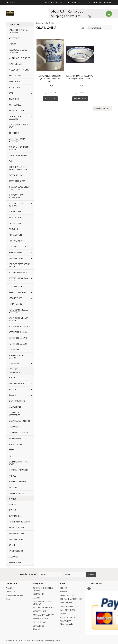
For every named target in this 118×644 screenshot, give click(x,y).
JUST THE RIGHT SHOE (18, 272)
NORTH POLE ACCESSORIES (20, 326)
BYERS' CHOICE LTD (17, 528)
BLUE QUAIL (15, 369)
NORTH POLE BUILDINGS (19, 332)
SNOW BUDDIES (15, 407)
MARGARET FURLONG (17, 292)
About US (58, 11)
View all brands (15, 563)
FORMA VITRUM (15, 235)
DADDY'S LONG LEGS (17, 181)
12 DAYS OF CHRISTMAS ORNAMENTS (19, 31)
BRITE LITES (14, 133)
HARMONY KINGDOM (17, 258)
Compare (52, 93)
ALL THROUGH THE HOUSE (19, 58)
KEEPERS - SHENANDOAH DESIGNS (19, 279)
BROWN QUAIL (15, 373)
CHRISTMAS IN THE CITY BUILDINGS (19, 148)
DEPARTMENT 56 (16, 516)
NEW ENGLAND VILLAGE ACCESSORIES (18, 311)
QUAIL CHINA (14, 364)
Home (39, 23)
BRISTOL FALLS (15, 105)
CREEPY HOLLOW (16, 175)
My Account (72, 2)
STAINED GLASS (15, 444)
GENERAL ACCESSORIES (18, 247)
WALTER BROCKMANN (17, 482)
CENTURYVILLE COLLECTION (15, 118)
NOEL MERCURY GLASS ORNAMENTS (18, 51)
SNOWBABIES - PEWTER (18, 433)
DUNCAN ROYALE (15, 212)
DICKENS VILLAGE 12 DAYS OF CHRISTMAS (20, 188)
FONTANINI (13, 229)
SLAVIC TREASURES (17, 401)
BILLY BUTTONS (15, 81)
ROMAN (12, 378)
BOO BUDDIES (14, 87)
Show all (37, 629)
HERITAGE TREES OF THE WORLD (19, 265)
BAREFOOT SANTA (16, 76)
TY (10, 456)
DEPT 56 (12, 504)
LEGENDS (12, 44)
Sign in (95, 2)
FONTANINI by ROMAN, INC (19, 522)
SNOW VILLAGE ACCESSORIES (15, 414)
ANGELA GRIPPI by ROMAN (19, 70)
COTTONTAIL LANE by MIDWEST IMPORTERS (18, 168)
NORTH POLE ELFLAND (18, 344)
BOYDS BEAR (14, 99)
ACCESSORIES (14, 38)
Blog (88, 16)
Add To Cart (50, 99)
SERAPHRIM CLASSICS (18, 533)
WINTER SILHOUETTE (18, 493)
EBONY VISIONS (15, 217)
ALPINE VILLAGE (15, 64)
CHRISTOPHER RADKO (18, 155)
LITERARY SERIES (16, 286)
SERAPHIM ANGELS (16, 384)
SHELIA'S (12, 389)
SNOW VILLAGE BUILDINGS (20, 421)
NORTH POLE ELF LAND (18, 338)
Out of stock (80, 99)
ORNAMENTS (14, 350)
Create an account (106, 2)
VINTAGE (12, 476)
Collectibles (14, 161)
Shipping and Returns (66, 16)
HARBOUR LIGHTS (16, 252)
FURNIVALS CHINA (16, 241)
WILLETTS (13, 488)
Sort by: (83, 28)
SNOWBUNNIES (15, 438)
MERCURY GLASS (15, 298)
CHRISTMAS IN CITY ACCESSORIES (17, 140)
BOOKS (12, 93)
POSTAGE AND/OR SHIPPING (16, 357)
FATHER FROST (15, 223)
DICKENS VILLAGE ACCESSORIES (16, 196)
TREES (11, 450)
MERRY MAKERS (15, 304)
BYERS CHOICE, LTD (17, 111)
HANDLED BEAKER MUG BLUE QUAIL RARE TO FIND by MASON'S (50, 79)
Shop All (12, 395)
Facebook (89, 588)
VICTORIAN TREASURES (19, 470)
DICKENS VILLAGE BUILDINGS (16, 205)
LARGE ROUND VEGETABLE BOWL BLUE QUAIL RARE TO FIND (80, 77)
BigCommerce (56, 641)
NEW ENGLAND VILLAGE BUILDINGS (18, 319)
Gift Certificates (84, 2)
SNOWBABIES (14, 427)
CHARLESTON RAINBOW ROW (18, 126)
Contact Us (76, 11)
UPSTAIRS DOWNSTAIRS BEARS (19, 463)
